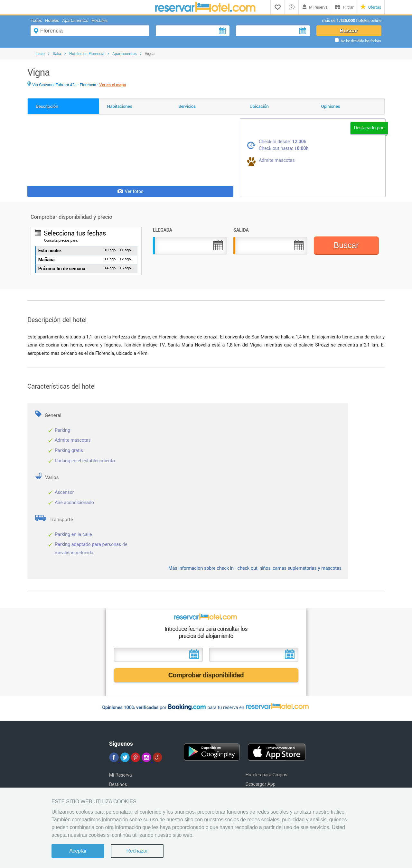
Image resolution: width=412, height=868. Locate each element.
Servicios (187, 106)
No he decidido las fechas (361, 41)
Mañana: (47, 260)
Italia (57, 54)
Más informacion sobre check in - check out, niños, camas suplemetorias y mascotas (255, 568)
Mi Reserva (121, 775)
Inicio (40, 54)
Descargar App (260, 784)
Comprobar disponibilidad (206, 675)
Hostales (99, 20)
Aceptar (78, 851)
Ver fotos (131, 192)
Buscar (349, 31)
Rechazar (137, 851)
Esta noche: (50, 251)
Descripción (47, 106)
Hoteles (52, 20)
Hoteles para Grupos (266, 775)
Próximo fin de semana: (62, 269)
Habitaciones (120, 106)
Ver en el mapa (113, 85)
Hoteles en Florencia (87, 54)
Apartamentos (75, 20)
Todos (36, 20)
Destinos (118, 785)
